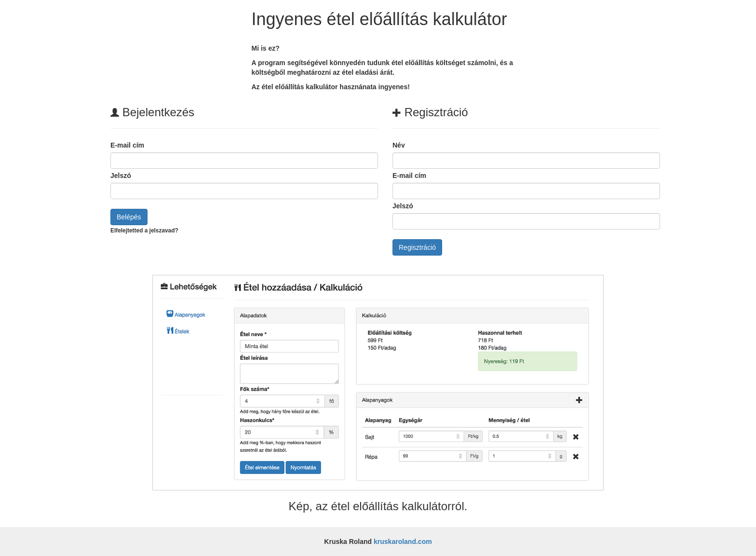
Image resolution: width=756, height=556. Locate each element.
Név (399, 145)
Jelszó (121, 176)
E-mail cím (127, 145)
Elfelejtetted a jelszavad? (144, 231)
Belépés (129, 217)
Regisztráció (417, 247)
